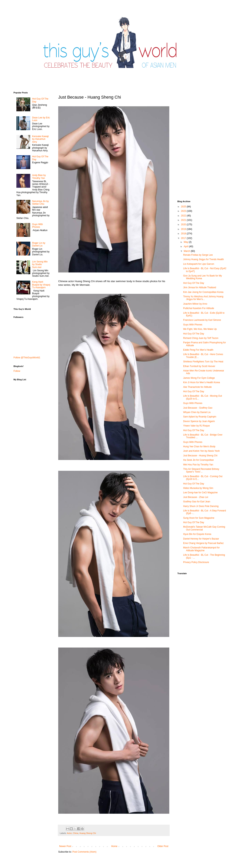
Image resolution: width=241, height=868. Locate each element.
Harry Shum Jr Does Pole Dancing (201, 506)
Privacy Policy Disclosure (196, 562)
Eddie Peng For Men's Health (198, 350)
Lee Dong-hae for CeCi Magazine (200, 493)
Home (114, 846)
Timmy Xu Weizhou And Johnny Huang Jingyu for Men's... (203, 298)
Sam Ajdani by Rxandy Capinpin (200, 417)
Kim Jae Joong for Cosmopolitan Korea (203, 292)
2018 (184, 234)
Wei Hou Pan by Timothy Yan (198, 465)
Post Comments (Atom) (84, 852)
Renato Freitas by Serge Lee (198, 255)
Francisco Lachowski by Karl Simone (202, 320)
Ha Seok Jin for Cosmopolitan (198, 460)
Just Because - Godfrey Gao (198, 408)
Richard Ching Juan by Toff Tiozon (201, 338)
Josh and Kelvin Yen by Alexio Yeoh (201, 451)
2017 (184, 238)
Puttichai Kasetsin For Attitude (199, 308)
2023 (184, 211)
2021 (184, 220)
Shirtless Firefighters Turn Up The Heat (203, 362)
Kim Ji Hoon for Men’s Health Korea (202, 382)
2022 (184, 216)
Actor (69, 833)
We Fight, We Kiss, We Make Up (200, 329)
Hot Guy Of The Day (194, 283)
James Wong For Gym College (199, 378)
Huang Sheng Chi (88, 833)
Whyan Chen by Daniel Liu (197, 412)
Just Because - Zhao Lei (196, 497)
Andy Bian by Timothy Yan (39, 177)
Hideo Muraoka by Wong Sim (198, 488)
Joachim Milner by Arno (195, 304)
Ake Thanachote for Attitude (197, 387)
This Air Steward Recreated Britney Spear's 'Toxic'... (201, 470)
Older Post (163, 846)
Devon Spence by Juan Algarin (199, 421)
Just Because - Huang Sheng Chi (200, 456)
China (76, 833)
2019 (184, 229)
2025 (184, 207)
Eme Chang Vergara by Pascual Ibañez (203, 543)
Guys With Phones (37, 226)
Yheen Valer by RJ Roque (196, 426)
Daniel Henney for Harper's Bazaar (201, 539)
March (187, 251)
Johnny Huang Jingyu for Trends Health (204, 259)
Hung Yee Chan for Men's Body (199, 447)
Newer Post (65, 846)
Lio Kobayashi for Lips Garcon (199, 264)
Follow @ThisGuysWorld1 (27, 358)
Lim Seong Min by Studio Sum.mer (40, 264)
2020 (184, 225)
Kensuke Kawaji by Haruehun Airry (40, 139)
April (186, 246)
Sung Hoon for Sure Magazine (199, 518)
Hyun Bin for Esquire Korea (197, 534)
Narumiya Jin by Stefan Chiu (40, 203)
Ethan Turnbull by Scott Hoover (199, 366)
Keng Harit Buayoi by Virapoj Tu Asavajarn (41, 285)
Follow (17, 371)
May (186, 242)
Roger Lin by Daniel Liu (39, 244)
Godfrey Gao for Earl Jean (197, 502)
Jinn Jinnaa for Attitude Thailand (200, 287)
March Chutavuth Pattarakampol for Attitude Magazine (201, 549)
